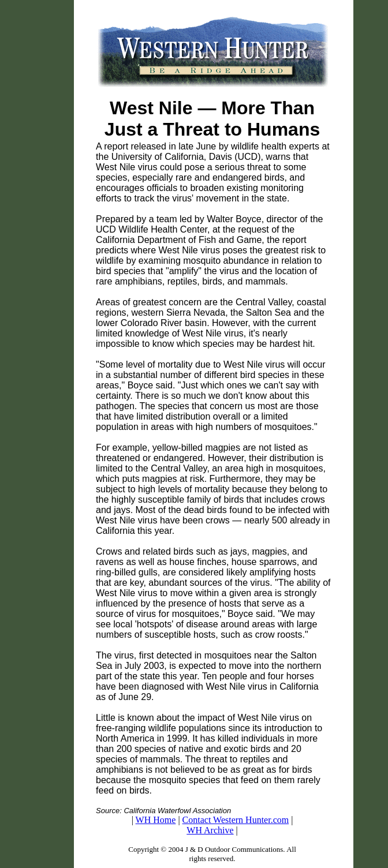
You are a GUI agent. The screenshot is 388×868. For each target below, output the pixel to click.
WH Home (156, 820)
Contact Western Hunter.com (236, 820)
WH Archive (210, 830)
